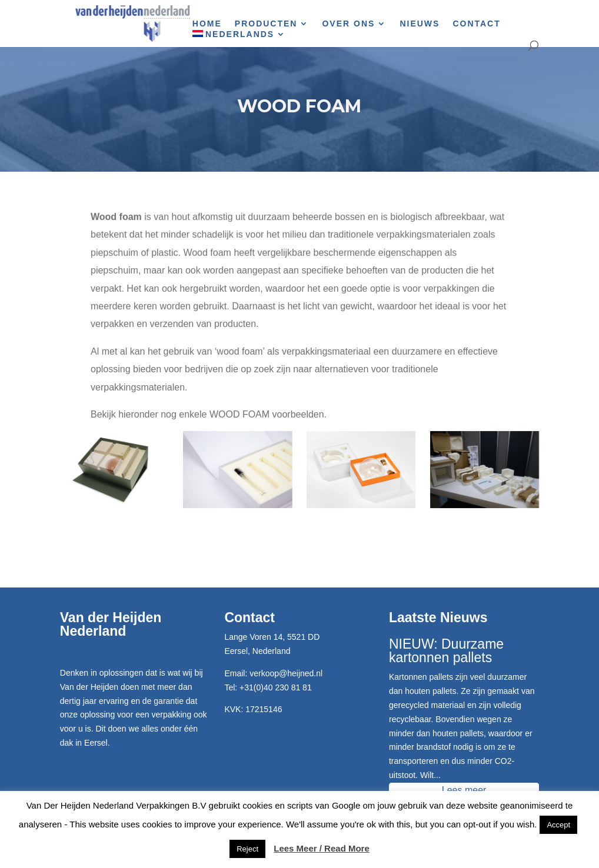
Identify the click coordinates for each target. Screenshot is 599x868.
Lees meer (464, 790)
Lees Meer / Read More (322, 848)
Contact (476, 24)
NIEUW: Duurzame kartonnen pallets (446, 651)
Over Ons (348, 24)
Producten (266, 24)
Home (207, 24)
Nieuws (420, 24)
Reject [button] (247, 849)
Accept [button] (558, 825)
